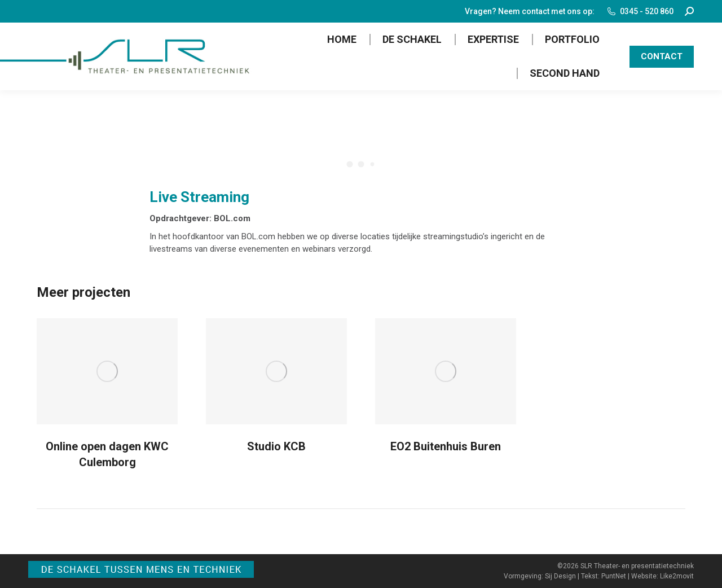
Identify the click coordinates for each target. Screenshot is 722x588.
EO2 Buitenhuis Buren (446, 446)
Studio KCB (276, 446)
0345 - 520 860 (640, 11)
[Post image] (107, 371)
